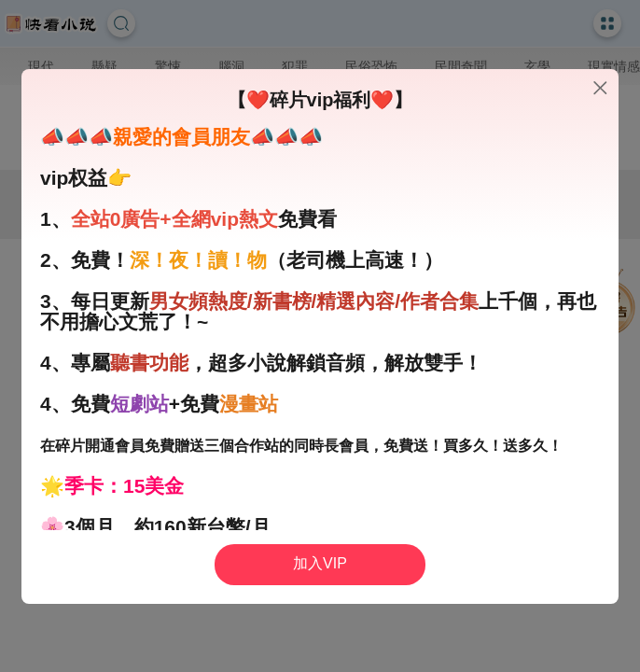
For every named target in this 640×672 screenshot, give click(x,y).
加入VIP (320, 563)
